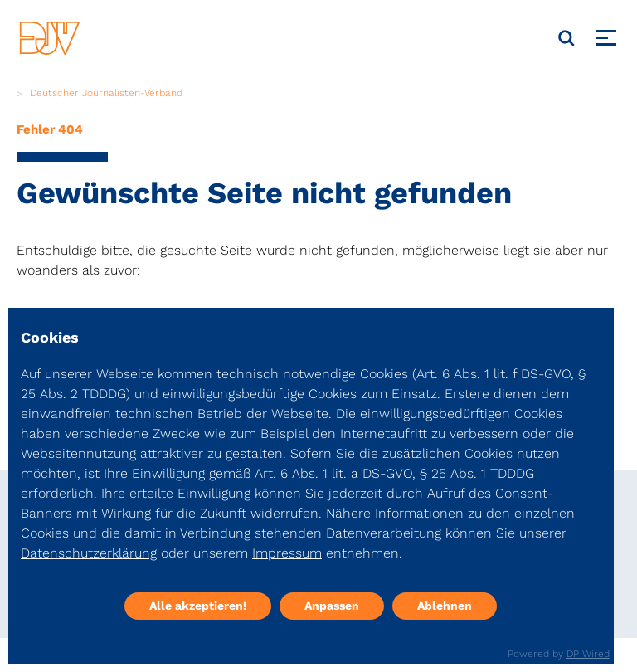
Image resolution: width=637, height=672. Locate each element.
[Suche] (566, 38)
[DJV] (50, 38)
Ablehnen (445, 606)
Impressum (287, 553)
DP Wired (588, 654)
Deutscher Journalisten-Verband (106, 93)
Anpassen (332, 606)
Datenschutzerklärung (89, 553)
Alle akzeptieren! (198, 606)
